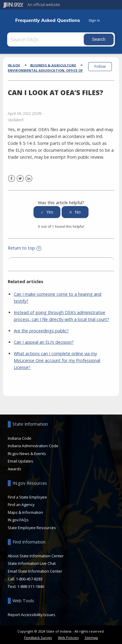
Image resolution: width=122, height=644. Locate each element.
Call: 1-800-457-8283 (25, 579)
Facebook (12, 179)
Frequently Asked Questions (48, 20)
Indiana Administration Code (33, 446)
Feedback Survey (38, 638)
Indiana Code (20, 438)
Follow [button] (100, 66)
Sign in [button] (94, 20)
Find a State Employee (27, 497)
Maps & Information (25, 512)
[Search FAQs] (46, 39)
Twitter (20, 179)
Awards (15, 469)
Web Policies (68, 638)
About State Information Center (36, 556)
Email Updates (20, 461)
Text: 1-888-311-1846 (26, 586)
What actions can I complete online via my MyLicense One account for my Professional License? (57, 360)
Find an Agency (21, 505)
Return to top (25, 248)
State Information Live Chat (32, 563)
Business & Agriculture (53, 65)
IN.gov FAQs (18, 520)
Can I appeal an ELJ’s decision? (44, 342)
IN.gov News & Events (27, 454)
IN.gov (14, 65)
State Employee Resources (32, 528)
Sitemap (91, 638)
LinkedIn (29, 179)
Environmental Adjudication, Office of (45, 70)
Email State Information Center (35, 571)
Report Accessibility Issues (32, 615)
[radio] (47, 212)
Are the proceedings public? (41, 331)
